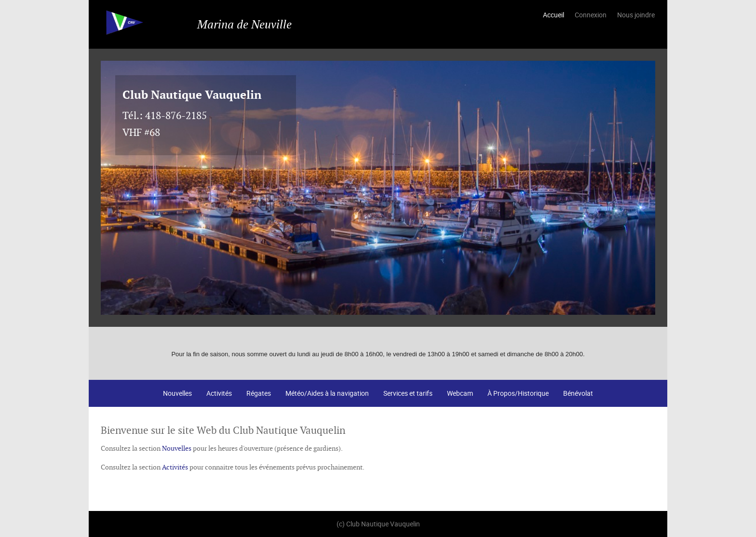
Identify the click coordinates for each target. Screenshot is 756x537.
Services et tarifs (408, 393)
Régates (259, 393)
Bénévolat (578, 393)
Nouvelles (177, 393)
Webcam (460, 393)
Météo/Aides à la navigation (327, 393)
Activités (219, 393)
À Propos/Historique (518, 393)
